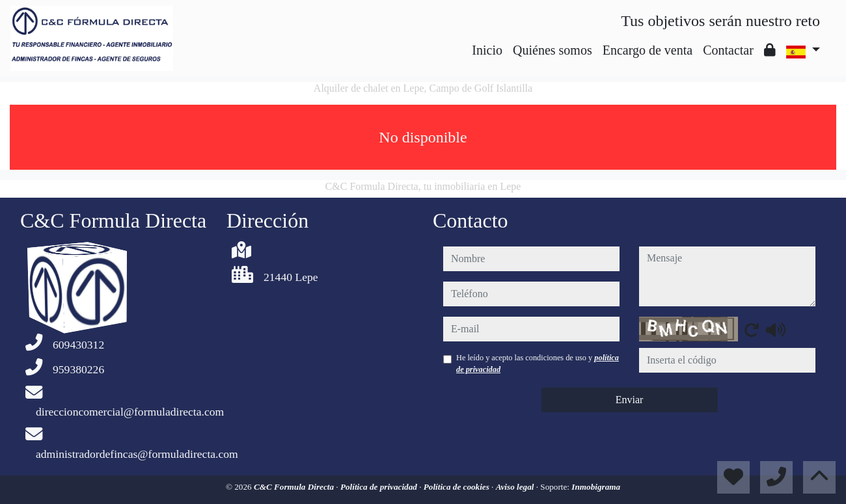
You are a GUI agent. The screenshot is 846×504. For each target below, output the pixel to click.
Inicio (487, 50)
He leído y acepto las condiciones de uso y (538, 364)
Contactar (728, 50)
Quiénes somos (553, 50)
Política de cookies (457, 487)
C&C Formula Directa (295, 487)
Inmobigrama (596, 487)
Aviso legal (516, 487)
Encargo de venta (648, 50)
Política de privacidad (380, 487)
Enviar (630, 400)
